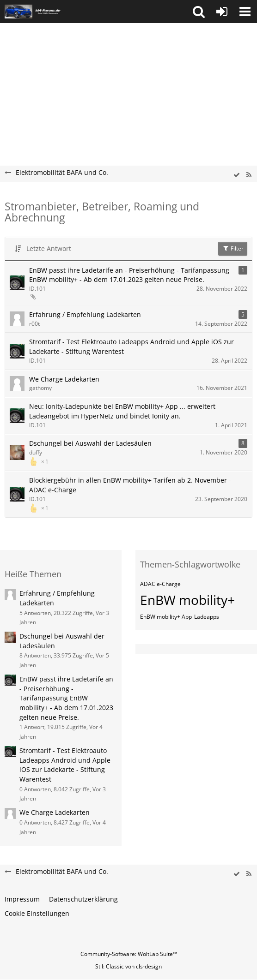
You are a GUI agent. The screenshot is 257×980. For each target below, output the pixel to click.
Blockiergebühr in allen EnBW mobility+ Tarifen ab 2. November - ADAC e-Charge (130, 485)
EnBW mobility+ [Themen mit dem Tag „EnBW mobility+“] (187, 600)
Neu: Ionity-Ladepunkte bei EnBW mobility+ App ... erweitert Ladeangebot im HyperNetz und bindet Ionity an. (122, 411)
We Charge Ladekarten (64, 379)
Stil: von (128, 966)
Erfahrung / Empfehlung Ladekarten (85, 314)
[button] (199, 12)
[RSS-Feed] (249, 175)
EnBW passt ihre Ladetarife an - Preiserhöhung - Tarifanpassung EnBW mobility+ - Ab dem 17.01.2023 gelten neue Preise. (129, 275)
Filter (233, 248)
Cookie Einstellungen (37, 913)
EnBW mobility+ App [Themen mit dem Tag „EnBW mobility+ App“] (166, 617)
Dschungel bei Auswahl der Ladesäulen (90, 443)
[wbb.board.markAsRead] (237, 175)
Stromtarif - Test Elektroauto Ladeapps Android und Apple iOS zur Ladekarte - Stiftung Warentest (132, 347)
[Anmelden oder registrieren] (222, 12)
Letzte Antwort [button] (49, 248)
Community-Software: (129, 954)
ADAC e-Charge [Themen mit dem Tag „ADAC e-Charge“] (160, 584)
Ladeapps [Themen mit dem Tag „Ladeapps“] (207, 617)
